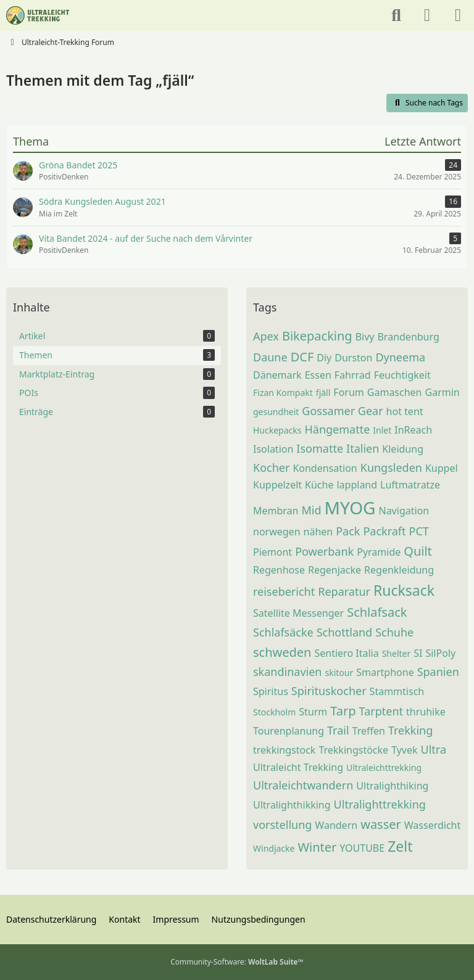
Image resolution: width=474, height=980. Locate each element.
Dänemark (277, 375)
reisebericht (284, 591)
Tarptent (381, 711)
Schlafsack (377, 612)
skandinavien (287, 672)
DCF (302, 357)
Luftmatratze (410, 485)
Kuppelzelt (277, 485)
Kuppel (442, 468)
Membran (276, 511)
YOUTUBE (362, 848)
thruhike (426, 712)
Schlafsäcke (283, 632)
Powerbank (324, 551)
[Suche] (396, 15)
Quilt (418, 551)
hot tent (405, 411)
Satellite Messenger (298, 613)
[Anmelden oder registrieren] (427, 15)
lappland (357, 485)
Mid (312, 510)
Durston (353, 358)
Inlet (382, 430)
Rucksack (404, 590)
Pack (348, 531)
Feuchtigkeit (402, 375)
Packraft (384, 531)
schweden (282, 652)
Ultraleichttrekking (384, 768)
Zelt (400, 846)
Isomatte (320, 448)
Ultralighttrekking (380, 804)
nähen (318, 532)
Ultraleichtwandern (303, 785)
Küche (319, 485)
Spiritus (271, 691)
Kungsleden (391, 467)
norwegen (277, 532)
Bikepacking (317, 336)
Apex (266, 336)
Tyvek (404, 750)
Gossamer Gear (342, 411)
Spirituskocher (329, 691)
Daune (270, 357)
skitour (339, 673)
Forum (348, 392)
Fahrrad (353, 375)
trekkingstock (284, 750)
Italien (363, 448)
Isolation (273, 449)
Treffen (369, 731)
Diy (324, 358)
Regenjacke (335, 570)
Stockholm (274, 712)
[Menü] (458, 15)
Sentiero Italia (346, 653)
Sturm (313, 712)
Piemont (272, 552)
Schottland (344, 632)
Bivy (365, 337)
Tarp (343, 711)
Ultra (434, 749)
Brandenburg (408, 337)
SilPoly (440, 653)
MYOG (350, 508)
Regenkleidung (399, 570)
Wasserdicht (433, 825)
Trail (338, 730)
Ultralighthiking (392, 786)
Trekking (410, 730)
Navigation (404, 511)
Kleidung (403, 449)
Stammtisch (397, 691)
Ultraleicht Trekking (298, 767)
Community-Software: (237, 962)
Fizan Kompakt (283, 393)
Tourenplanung (289, 731)
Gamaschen (395, 392)
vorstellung (282, 825)
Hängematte (337, 429)
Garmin (443, 392)
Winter (317, 847)
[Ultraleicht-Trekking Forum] (38, 15)
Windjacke (274, 848)
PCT (419, 531)
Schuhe (394, 632)
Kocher (271, 467)
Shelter (397, 653)
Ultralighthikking (292, 805)
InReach (413, 430)
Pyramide (379, 552)
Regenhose (279, 570)
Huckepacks (277, 430)
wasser (381, 824)
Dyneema (400, 357)
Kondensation (325, 468)
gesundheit (276, 412)
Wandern (336, 825)
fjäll (323, 393)
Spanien (438, 672)
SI (418, 653)
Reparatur (344, 591)
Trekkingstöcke (353, 750)
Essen (318, 375)
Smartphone (385, 672)
